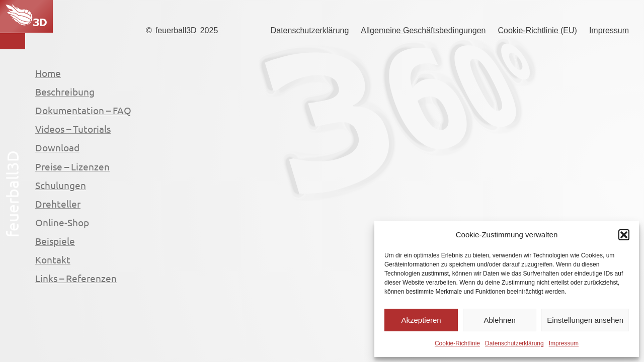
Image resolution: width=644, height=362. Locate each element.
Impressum (564, 343)
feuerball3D (176, 30)
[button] (624, 235)
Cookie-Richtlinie (457, 343)
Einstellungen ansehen (585, 320)
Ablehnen (499, 320)
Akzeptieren (421, 320)
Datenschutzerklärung (514, 343)
